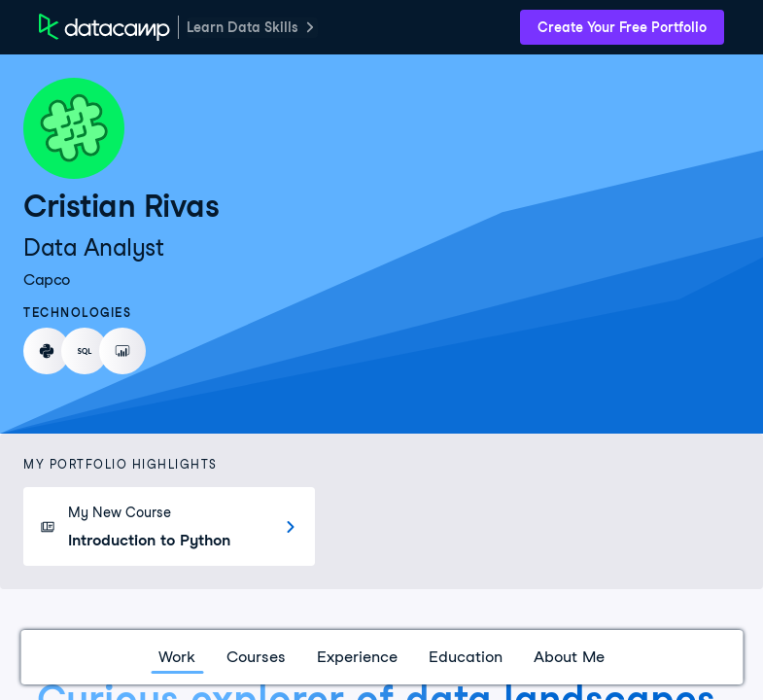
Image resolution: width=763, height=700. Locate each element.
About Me (569, 657)
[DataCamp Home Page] (104, 27)
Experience (357, 657)
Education (466, 657)
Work (177, 657)
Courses (256, 657)
